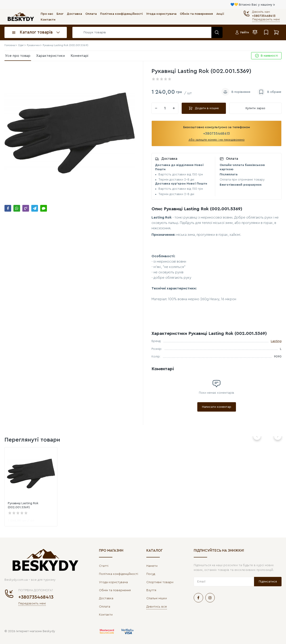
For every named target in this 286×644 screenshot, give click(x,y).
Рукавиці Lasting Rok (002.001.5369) (23, 505)
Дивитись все (157, 607)
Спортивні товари (160, 582)
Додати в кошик (204, 108)
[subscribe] (224, 582)
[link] (31, 474)
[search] (146, 32)
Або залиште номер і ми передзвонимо (217, 140)
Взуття (151, 590)
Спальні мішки (157, 598)
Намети (152, 566)
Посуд (151, 574)
